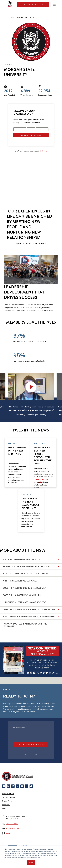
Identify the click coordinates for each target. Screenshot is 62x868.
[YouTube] (22, 786)
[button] (31, 387)
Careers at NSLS (8, 794)
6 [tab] (40, 423)
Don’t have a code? (31, 755)
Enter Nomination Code (33, 4)
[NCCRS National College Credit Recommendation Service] (25, 848)
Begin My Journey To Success (31, 135)
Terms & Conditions (9, 797)
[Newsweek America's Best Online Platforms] (12, 848)
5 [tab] (36, 423)
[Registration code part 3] (42, 129)
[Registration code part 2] (31, 129)
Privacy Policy (7, 801)
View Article (13, 482)
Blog (4, 808)
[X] (17, 786)
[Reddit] (31, 786)
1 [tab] (22, 423)
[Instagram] (8, 786)
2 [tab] (26, 423)
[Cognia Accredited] (25, 856)
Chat (8, 833)
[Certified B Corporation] (37, 856)
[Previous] (9, 422)
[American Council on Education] (44, 848)
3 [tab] (29, 423)
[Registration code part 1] (20, 129)
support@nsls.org (13, 829)
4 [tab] (33, 423)
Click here (43, 151)
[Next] (53, 422)
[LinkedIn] (13, 786)
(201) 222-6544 (12, 824)
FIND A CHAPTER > (10, 17)
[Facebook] (4, 786)
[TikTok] (27, 786)
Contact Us (6, 805)
